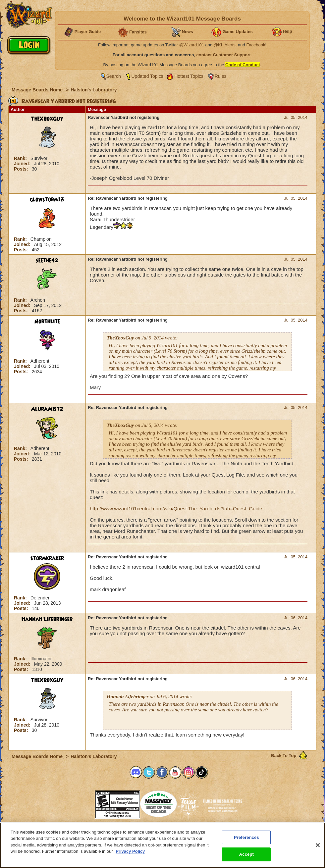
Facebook (256, 45)
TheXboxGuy (47, 119)
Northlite (47, 322)
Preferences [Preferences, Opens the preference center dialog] (246, 837)
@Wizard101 (192, 45)
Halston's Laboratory (94, 90)
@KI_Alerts (225, 45)
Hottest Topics (189, 76)
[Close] (318, 845)
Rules (221, 76)
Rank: (21, 158)
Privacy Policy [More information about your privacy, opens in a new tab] (130, 851)
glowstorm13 (47, 200)
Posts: (22, 169)
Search (114, 76)
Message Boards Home (38, 90)
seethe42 (47, 261)
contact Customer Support (224, 55)
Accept (246, 854)
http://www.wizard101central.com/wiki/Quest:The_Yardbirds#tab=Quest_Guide (176, 509)
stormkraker (47, 558)
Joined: (23, 164)
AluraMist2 (47, 409)
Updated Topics (147, 76)
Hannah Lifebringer (47, 619)
